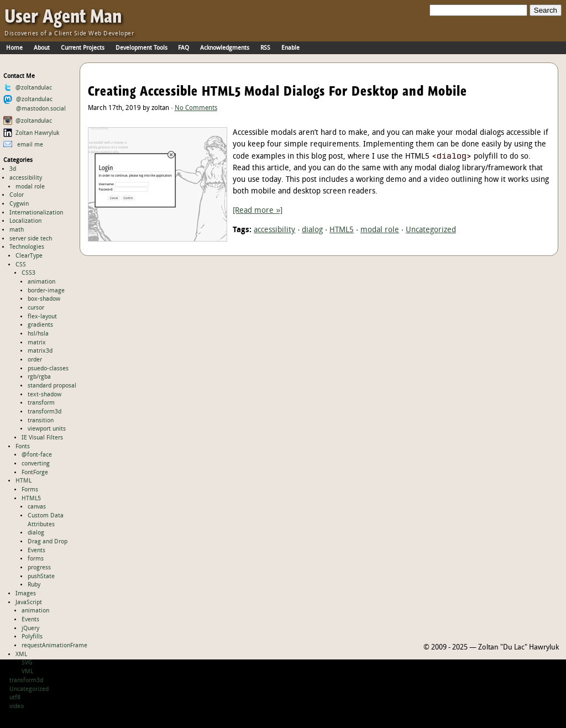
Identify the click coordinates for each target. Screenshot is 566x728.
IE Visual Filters (42, 438)
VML (27, 672)
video (17, 706)
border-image (46, 291)
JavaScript (29, 603)
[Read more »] (258, 211)
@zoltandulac (28, 88)
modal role (30, 187)
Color (17, 195)
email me (23, 145)
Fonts (23, 447)
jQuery (30, 629)
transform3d (44, 412)
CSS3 (28, 273)
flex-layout (42, 317)
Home (14, 48)
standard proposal (52, 386)
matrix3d (40, 351)
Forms (30, 490)
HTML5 (31, 499)
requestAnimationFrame (54, 646)
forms (36, 559)
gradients (40, 325)
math (17, 230)
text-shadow (44, 395)
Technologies (27, 247)
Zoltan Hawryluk (32, 133)
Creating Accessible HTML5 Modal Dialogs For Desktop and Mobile (277, 91)
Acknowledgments (225, 48)
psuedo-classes (48, 369)
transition (41, 421)
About (42, 48)
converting (36, 464)
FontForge (35, 473)
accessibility (26, 178)
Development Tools (141, 48)
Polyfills (32, 637)
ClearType (29, 256)
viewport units (47, 429)
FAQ (184, 48)
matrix (37, 343)
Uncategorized (29, 689)
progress (39, 568)
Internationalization (36, 213)
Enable (290, 48)
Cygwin (19, 204)
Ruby (34, 585)
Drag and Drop (48, 542)
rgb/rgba (39, 377)
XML (21, 654)
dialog (36, 533)
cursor (36, 308)
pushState (41, 577)
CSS (21, 265)
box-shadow (44, 299)
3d (13, 169)
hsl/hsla (38, 334)
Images (26, 594)
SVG (27, 663)
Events (36, 551)
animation (41, 282)
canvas (37, 507)
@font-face (37, 455)
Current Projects (83, 48)
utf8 (15, 698)
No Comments (196, 108)
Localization (25, 221)
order (35, 360)
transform (41, 403)
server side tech (31, 239)
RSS (265, 48)
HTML (23, 481)
